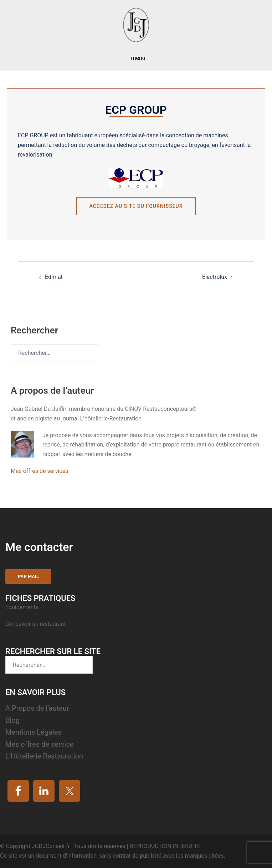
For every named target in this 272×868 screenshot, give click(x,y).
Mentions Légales (34, 732)
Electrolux (215, 277)
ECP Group (136, 110)
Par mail (28, 576)
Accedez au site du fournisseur (136, 206)
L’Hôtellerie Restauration (44, 756)
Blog (12, 720)
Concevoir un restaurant (35, 624)
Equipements (23, 607)
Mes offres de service (40, 744)
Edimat (54, 277)
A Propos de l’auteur (37, 708)
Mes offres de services (39, 471)
